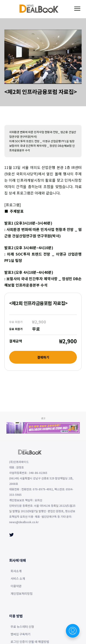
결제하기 (43, 357)
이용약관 (16, 586)
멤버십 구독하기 (21, 634)
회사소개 (16, 571)
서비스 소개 (18, 579)
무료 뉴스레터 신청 (22, 627)
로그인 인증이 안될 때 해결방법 (30, 642)
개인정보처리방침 (22, 594)
